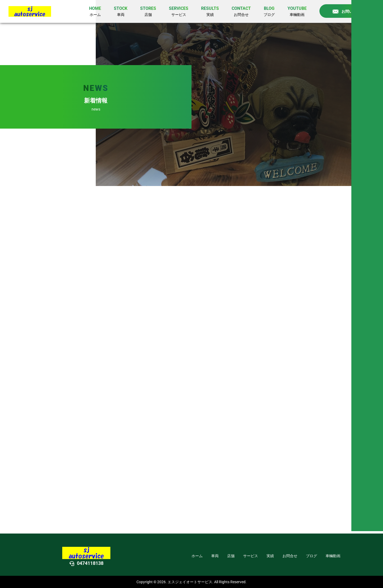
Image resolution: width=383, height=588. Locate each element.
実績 (270, 556)
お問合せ (290, 556)
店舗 (231, 556)
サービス (251, 556)
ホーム (197, 556)
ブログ (311, 556)
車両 (215, 556)
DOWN (369, 309)
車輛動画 (333, 556)
